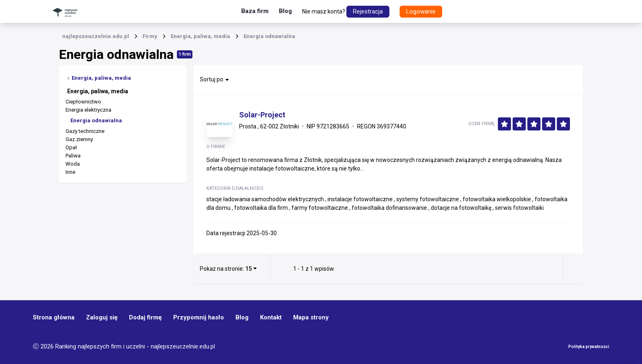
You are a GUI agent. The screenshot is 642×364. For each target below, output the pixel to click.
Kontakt (271, 317)
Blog (285, 11)
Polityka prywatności (589, 347)
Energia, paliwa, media (99, 78)
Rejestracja (368, 11)
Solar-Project (262, 115)
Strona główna (54, 317)
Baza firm (255, 11)
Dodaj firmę (145, 317)
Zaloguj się (102, 317)
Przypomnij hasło (199, 317)
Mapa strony (311, 317)
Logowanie (421, 11)
